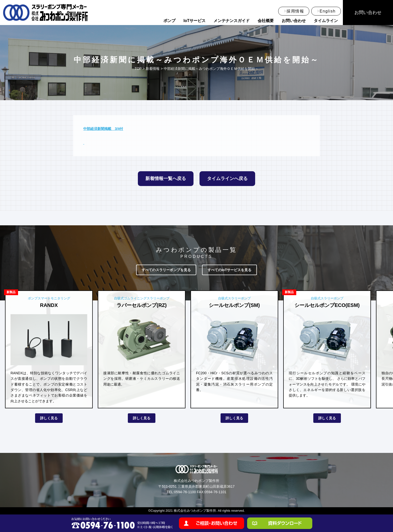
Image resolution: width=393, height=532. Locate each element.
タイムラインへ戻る (227, 179)
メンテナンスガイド (232, 21)
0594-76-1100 (185, 492)
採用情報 (295, 11)
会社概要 (266, 21)
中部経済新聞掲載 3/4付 (103, 129)
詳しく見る (49, 418)
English (328, 11)
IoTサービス (194, 21)
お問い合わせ (294, 21)
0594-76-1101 (215, 492)
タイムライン (326, 21)
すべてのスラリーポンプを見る (166, 270)
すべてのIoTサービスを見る (229, 270)
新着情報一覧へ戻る (166, 179)
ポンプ (169, 21)
